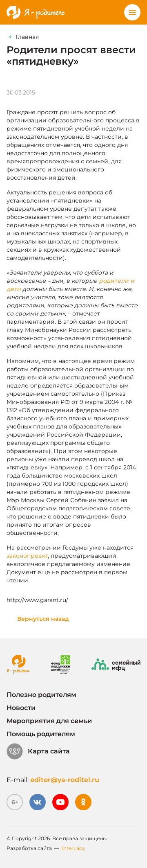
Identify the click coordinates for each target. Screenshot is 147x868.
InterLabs (73, 848)
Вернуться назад (43, 619)
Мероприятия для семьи (49, 721)
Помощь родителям (41, 734)
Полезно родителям (41, 695)
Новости (21, 708)
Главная (27, 37)
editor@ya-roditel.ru (65, 780)
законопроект (27, 556)
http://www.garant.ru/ (37, 600)
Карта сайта (38, 751)
